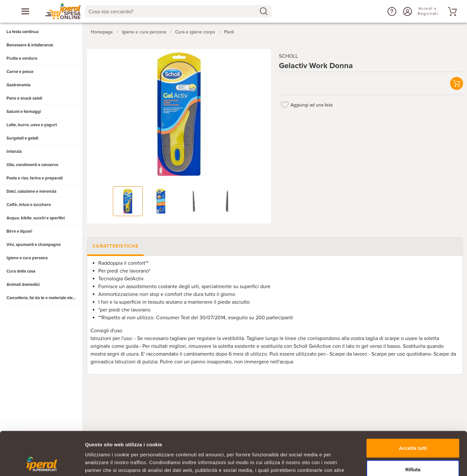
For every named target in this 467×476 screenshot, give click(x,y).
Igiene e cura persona (27, 258)
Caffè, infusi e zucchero (29, 205)
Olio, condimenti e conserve (32, 165)
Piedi (229, 32)
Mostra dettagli (341, 463)
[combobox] (178, 11)
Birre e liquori (19, 231)
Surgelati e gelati (22, 138)
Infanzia (14, 152)
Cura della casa (21, 271)
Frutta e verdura (22, 58)
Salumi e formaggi (24, 112)
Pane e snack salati (24, 98)
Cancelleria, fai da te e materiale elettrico (44, 298)
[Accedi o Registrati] (407, 11)
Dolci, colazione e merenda (31, 191)
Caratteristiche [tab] (115, 246)
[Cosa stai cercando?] (173, 11)
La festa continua (23, 32)
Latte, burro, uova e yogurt (32, 125)
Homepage (102, 32)
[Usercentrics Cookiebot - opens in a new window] (42, 463)
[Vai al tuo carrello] (451, 11)
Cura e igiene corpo (195, 32)
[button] (391, 11)
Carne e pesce (20, 72)
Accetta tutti (413, 407)
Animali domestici (23, 285)
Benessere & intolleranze (30, 45)
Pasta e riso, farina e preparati (35, 178)
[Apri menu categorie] (25, 11)
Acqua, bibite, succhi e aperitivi (36, 218)
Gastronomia (18, 85)
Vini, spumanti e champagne (34, 245)
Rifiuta (413, 428)
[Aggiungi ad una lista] (285, 105)
